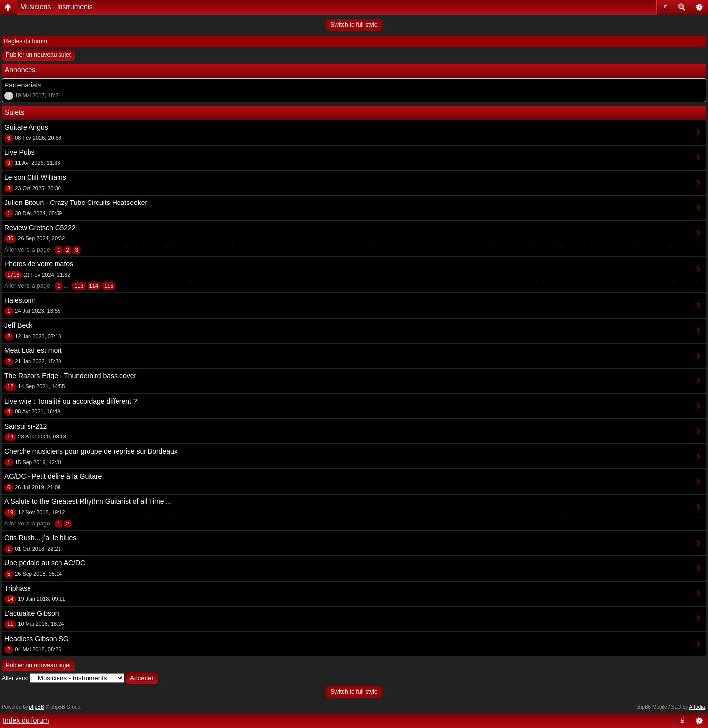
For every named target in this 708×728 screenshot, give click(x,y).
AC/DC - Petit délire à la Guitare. (54, 476)
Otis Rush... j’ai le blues (40, 538)
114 (94, 286)
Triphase (18, 588)
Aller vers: (15, 678)
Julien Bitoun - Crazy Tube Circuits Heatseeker (76, 203)
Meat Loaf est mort (33, 350)
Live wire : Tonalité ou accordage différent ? (71, 401)
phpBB (37, 707)
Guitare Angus (26, 127)
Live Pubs (19, 152)
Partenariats (23, 85)
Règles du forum (26, 41)
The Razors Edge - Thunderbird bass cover (70, 376)
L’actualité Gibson (32, 613)
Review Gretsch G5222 (40, 228)
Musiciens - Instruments (57, 7)
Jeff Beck (18, 325)
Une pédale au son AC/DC (45, 563)
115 (109, 286)
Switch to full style (354, 25)
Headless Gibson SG (37, 639)
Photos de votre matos (39, 264)
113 (79, 286)
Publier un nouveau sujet (38, 55)
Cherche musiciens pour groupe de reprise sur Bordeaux (91, 451)
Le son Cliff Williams (35, 177)
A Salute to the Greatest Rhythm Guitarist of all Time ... (88, 501)
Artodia (697, 707)
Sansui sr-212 (26, 426)
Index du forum (26, 720)
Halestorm (20, 300)
